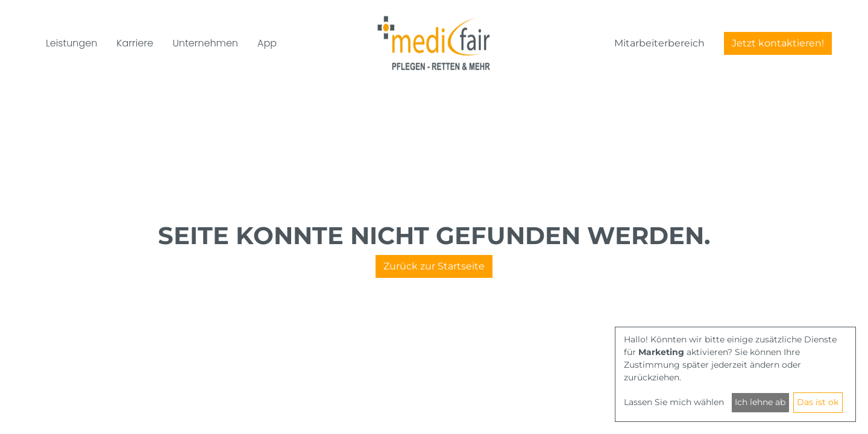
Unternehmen (205, 43)
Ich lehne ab (760, 402)
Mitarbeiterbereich (659, 43)
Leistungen (71, 43)
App (267, 43)
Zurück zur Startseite (434, 266)
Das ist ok (818, 402)
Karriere (135, 43)
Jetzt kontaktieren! (778, 43)
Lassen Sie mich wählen (674, 402)
